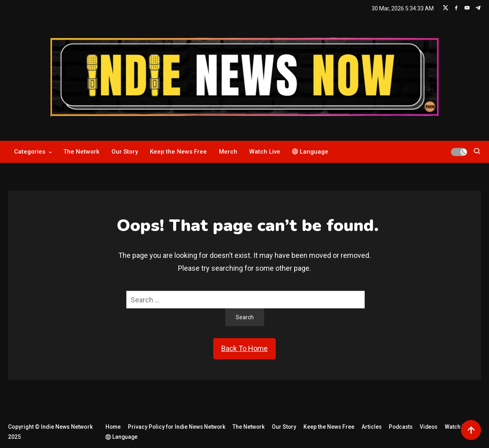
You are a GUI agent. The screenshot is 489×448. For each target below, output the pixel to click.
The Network (81, 152)
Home (112, 427)
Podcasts (404, 427)
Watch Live (265, 152)
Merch (228, 152)
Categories (30, 152)
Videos (433, 427)
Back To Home (244, 348)
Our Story (125, 152)
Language (310, 152)
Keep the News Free (178, 152)
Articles (374, 427)
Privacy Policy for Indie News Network (177, 427)
